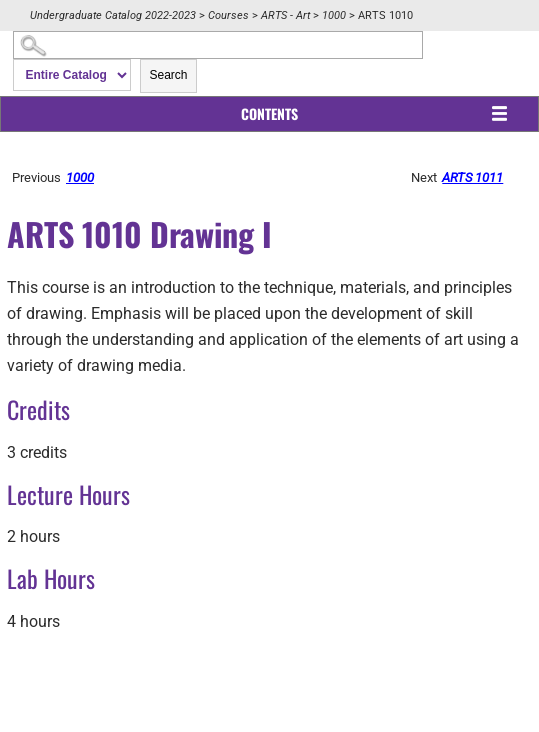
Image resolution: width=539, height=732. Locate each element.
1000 (334, 15)
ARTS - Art (285, 15)
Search (168, 75)
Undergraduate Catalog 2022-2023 (113, 15)
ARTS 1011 (472, 177)
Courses (228, 15)
